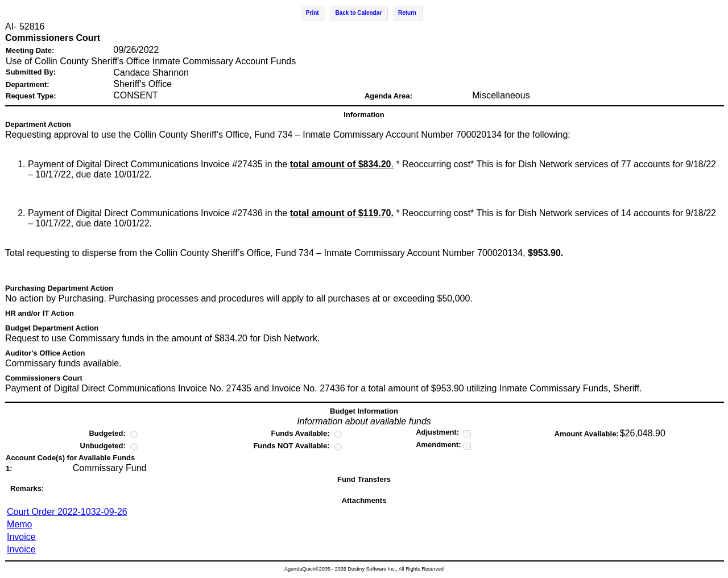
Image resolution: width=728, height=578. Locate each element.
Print (313, 13)
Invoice (21, 537)
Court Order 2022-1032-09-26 (67, 512)
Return (407, 13)
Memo (19, 524)
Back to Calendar (358, 13)
